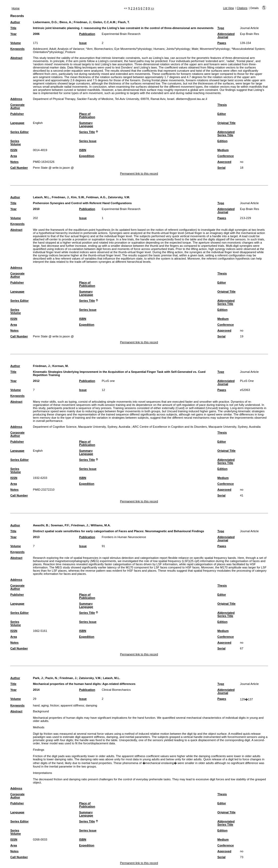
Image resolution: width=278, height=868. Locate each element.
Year (14, 34)
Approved (224, 162)
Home (16, 8)
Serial (221, 168)
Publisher (17, 114)
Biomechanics (104, 49)
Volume (16, 43)
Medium (223, 150)
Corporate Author (17, 106)
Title (13, 28)
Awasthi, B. (41, 525)
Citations (242, 8)
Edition (222, 141)
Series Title (87, 132)
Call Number (19, 168)
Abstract (16, 58)
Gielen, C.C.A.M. (105, 22)
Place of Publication (87, 115)
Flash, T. (124, 22)
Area (14, 156)
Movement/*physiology (215, 49)
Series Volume (16, 143)
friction (54, 705)
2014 (36, 690)
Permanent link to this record (139, 173)
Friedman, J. (83, 22)
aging (45, 705)
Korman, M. (60, 366)
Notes (15, 162)
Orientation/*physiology (48, 52)
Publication (87, 34)
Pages (222, 43)
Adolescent (40, 49)
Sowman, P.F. (60, 525)
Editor (222, 114)
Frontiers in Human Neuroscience (124, 537)
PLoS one (108, 381)
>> (152, 8)
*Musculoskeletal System (248, 49)
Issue (83, 43)
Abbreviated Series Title (226, 134)
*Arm (89, 49)
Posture (70, 52)
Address (16, 99)
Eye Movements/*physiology (133, 49)
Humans (159, 49)
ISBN (83, 150)
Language (17, 123)
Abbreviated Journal (226, 35)
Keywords (17, 49)
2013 (36, 537)
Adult (53, 49)
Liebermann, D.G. (45, 22)
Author (15, 22)
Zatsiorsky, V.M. (90, 678)
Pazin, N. (52, 678)
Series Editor (20, 132)
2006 (36, 34)
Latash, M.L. (112, 678)
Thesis (222, 105)
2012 (36, 381)
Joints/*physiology (178, 49)
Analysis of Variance (71, 49)
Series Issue (88, 141)
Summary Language (86, 124)
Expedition (87, 156)
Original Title (226, 123)
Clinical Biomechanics (116, 690)
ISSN (14, 150)
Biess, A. (66, 22)
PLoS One (247, 381)
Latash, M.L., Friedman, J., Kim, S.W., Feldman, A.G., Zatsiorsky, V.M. (82, 197)
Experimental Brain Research (121, 34)
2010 (36, 209)
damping (91, 705)
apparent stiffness (72, 705)
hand (36, 705)
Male (195, 49)
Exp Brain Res (250, 34)
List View (229, 8)
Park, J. (38, 678)
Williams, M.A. (101, 525)
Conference (226, 156)
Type (221, 28)
